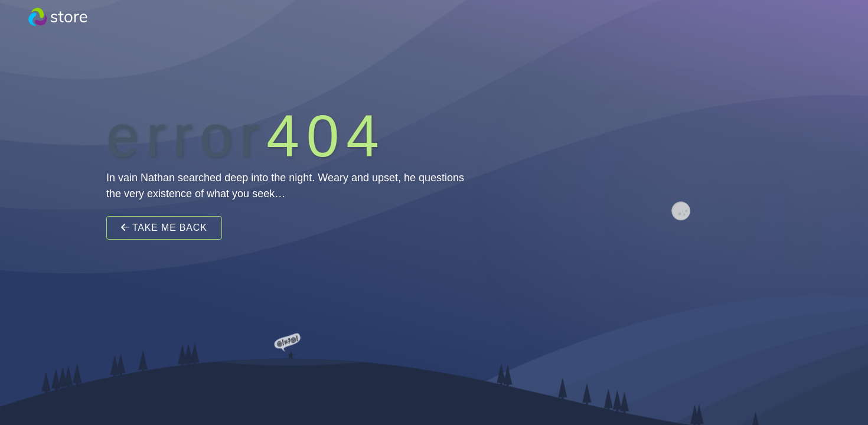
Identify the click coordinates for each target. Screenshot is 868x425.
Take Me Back (164, 228)
